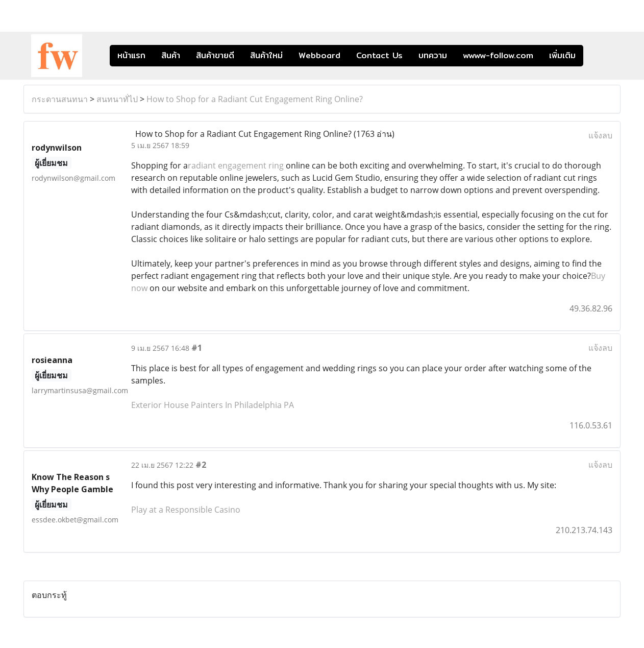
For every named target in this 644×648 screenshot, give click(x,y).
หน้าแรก (131, 55)
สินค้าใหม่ (266, 55)
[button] (599, 56)
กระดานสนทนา (60, 99)
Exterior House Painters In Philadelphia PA (213, 405)
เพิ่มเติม (562, 55)
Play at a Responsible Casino (186, 510)
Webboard (319, 55)
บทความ (433, 55)
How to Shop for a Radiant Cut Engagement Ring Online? (255, 99)
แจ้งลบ (600, 135)
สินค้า (171, 55)
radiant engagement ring (236, 165)
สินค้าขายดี (215, 55)
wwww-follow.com (498, 55)
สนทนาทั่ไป (117, 99)
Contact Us (379, 55)
